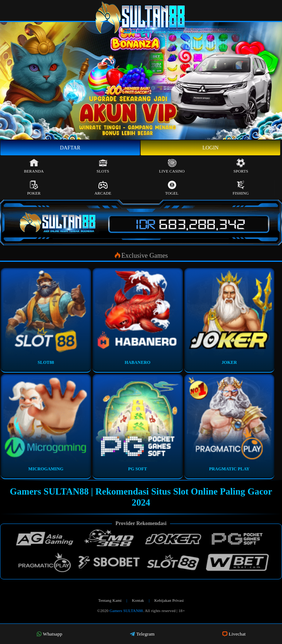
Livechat (234, 634)
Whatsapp (49, 634)
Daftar (70, 148)
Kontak (138, 600)
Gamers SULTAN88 (126, 611)
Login (210, 148)
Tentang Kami (110, 600)
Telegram (142, 634)
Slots (103, 166)
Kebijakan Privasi (169, 600)
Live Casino (172, 166)
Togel (172, 188)
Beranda (34, 166)
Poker (34, 188)
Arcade (103, 188)
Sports (241, 166)
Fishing (241, 188)
